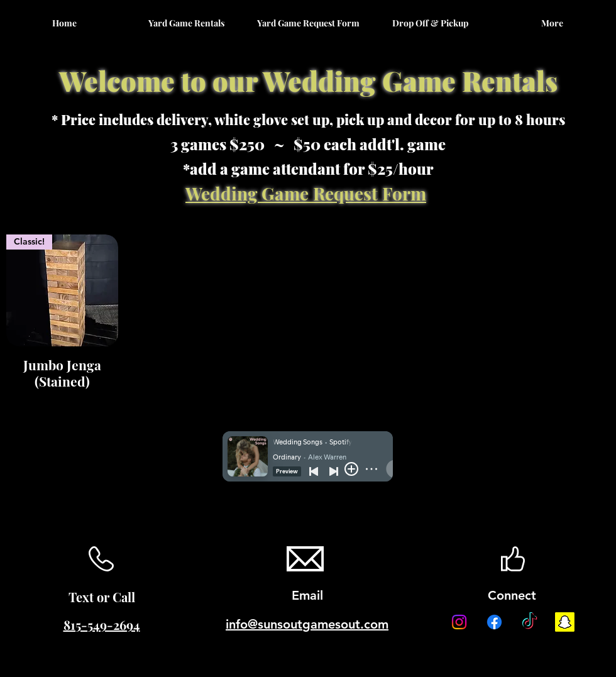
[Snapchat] (565, 622)
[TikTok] (530, 622)
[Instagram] (459, 622)
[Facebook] (494, 622)
